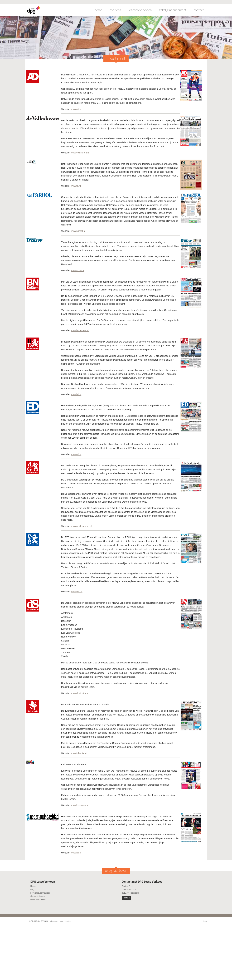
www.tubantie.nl (79, 753)
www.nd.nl (76, 853)
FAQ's (33, 890)
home (98, 10)
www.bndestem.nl (80, 330)
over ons (115, 10)
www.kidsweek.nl (80, 805)
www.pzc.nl (77, 592)
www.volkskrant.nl (80, 153)
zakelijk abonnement (173, 10)
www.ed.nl (76, 454)
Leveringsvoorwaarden (40, 893)
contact (199, 10)
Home (33, 886)
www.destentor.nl (80, 693)
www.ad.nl (76, 109)
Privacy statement (38, 900)
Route (125, 898)
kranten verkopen (140, 10)
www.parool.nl (78, 231)
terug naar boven (116, 871)
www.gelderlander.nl (81, 526)
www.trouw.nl (78, 270)
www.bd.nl (76, 394)
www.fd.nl (76, 186)
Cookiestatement (38, 896)
